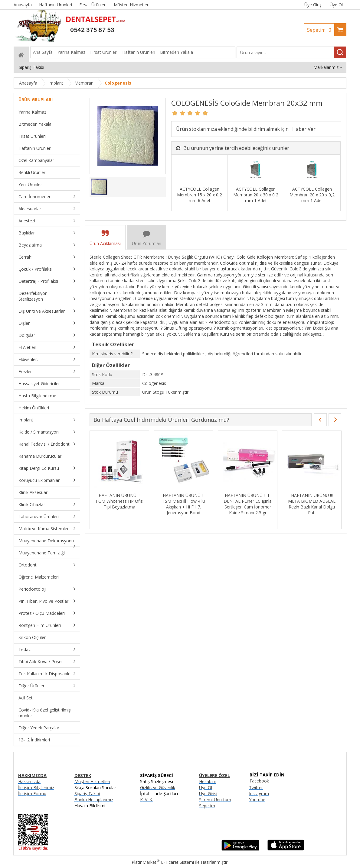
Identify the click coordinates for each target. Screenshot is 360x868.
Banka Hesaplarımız (94, 800)
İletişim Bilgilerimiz (36, 787)
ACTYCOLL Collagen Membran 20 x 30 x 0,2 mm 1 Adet (256, 195)
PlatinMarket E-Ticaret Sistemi (163, 862)
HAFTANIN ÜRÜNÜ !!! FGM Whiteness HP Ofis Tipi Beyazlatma (119, 501)
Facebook (259, 781)
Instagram (259, 794)
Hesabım (208, 781)
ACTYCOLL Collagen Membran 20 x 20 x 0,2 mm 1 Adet (312, 195)
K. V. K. (147, 800)
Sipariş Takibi (87, 794)
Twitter (256, 787)
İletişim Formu (32, 794)
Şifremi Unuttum (215, 800)
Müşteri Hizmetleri (92, 781)
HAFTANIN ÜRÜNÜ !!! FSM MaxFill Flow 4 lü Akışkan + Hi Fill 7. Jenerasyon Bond (184, 504)
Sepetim (321, 30)
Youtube (257, 800)
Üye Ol (336, 5)
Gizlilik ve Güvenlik (158, 787)
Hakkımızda (29, 781)
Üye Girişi (313, 5)
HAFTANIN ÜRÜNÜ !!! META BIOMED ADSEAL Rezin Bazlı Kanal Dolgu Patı (312, 504)
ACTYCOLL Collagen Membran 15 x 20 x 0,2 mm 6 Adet (200, 195)
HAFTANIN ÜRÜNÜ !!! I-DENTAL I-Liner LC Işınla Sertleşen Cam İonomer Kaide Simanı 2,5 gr (248, 504)
